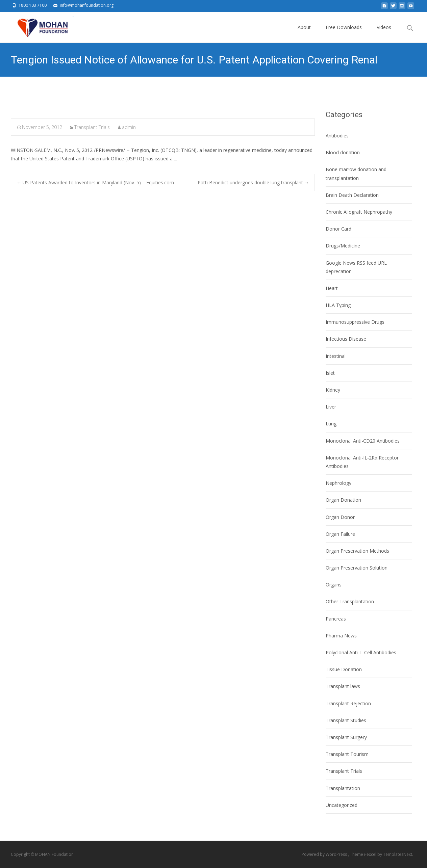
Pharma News (341, 636)
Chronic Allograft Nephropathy (359, 212)
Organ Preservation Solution (357, 568)
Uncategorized (342, 805)
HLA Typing (338, 305)
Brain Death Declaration (352, 195)
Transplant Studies (346, 720)
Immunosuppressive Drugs (355, 322)
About (304, 33)
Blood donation (343, 152)
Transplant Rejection (348, 703)
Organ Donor (340, 517)
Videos (384, 33)
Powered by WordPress (325, 854)
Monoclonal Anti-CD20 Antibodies (363, 441)
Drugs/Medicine (343, 246)
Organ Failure (340, 534)
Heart (332, 288)
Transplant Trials (92, 127)
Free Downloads (344, 33)
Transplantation (343, 788)
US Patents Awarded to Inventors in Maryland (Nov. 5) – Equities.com (95, 182)
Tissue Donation (344, 669)
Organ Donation (343, 500)
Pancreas (336, 619)
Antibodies (337, 136)
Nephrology (338, 483)
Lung (331, 424)
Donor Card (338, 229)
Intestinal (336, 356)
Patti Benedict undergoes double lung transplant (253, 182)
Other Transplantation (350, 601)
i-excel (371, 854)
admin (129, 127)
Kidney (333, 390)
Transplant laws (343, 686)
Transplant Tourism (347, 754)
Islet (330, 373)
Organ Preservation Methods (357, 551)
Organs (334, 585)
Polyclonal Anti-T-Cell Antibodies (361, 652)
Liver (331, 407)
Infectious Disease (346, 339)
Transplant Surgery (346, 737)
